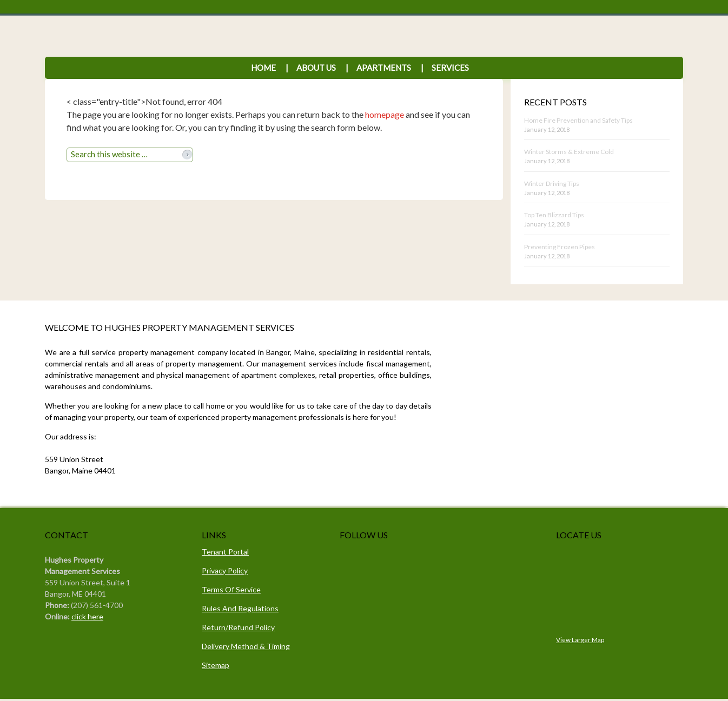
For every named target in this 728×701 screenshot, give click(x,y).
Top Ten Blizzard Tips (554, 215)
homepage (385, 114)
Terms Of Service (231, 589)
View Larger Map (580, 639)
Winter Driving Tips (552, 183)
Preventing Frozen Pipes (560, 247)
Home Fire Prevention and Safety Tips (578, 120)
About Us (316, 68)
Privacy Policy (225, 570)
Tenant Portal (225, 552)
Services (445, 68)
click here (87, 616)
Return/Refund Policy (238, 627)
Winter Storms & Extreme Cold (569, 152)
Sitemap (216, 665)
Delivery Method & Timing (246, 646)
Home (263, 68)
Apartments (384, 68)
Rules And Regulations (240, 608)
